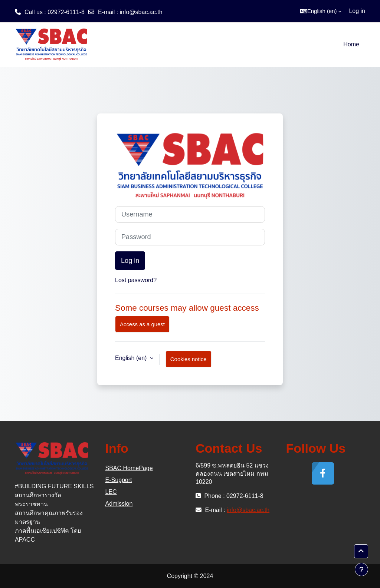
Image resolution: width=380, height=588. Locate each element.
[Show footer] (361, 569)
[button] (321, 11)
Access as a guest (142, 324)
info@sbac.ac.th (141, 12)
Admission (119, 504)
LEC (111, 492)
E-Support (119, 480)
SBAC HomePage (129, 468)
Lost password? (136, 280)
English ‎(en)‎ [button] (132, 358)
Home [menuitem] (351, 44)
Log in (357, 11)
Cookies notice (189, 359)
